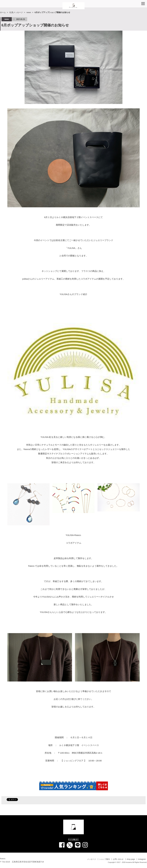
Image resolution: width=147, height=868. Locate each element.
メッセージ (92, 859)
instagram (142, 859)
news (29, 12)
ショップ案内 (105, 859)
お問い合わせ (118, 859)
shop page (131, 859)
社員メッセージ (16, 12)
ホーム (3, 12)
